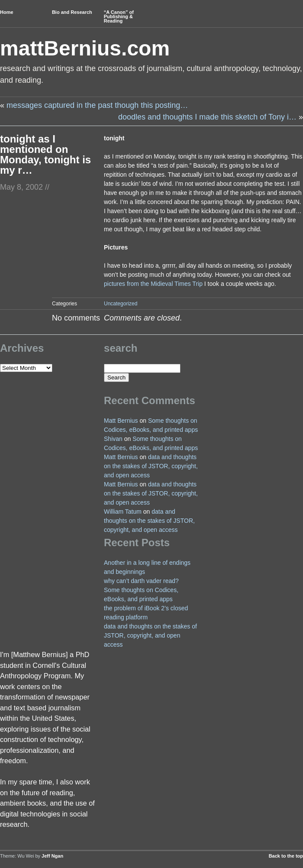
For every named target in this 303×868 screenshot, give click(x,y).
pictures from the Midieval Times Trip (153, 284)
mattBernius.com (85, 48)
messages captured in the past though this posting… (97, 105)
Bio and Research (72, 12)
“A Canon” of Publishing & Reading (119, 16)
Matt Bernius (121, 421)
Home (7, 12)
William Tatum (123, 512)
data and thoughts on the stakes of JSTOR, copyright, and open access (151, 466)
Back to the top (286, 856)
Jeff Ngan (52, 856)
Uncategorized (121, 304)
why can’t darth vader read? (141, 581)
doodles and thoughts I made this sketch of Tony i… (207, 117)
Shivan (113, 439)
